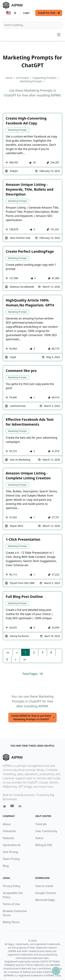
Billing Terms (11, 922)
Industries (9, 831)
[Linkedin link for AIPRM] (21, 807)
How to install (44, 886)
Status (39, 838)
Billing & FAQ (44, 845)
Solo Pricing (10, 852)
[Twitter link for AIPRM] (5, 806)
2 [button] (34, 652)
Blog (6, 866)
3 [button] (42, 652)
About (7, 824)
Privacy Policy (12, 886)
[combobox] (32, 25)
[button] (8, 652)
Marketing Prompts (17, 130)
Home (9, 78)
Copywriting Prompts (45, 78)
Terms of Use (11, 904)
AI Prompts (23, 78)
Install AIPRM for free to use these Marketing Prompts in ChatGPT (33, 717)
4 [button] (51, 652)
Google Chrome (46, 893)
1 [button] (25, 652)
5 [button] (7, 659)
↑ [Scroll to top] (56, 971)
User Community (46, 831)
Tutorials (41, 824)
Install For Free (49, 13)
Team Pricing (11, 859)
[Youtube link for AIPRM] (12, 807)
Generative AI (12, 845)
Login (26, 13)
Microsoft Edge (45, 900)
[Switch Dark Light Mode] (15, 13)
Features (8, 838)
